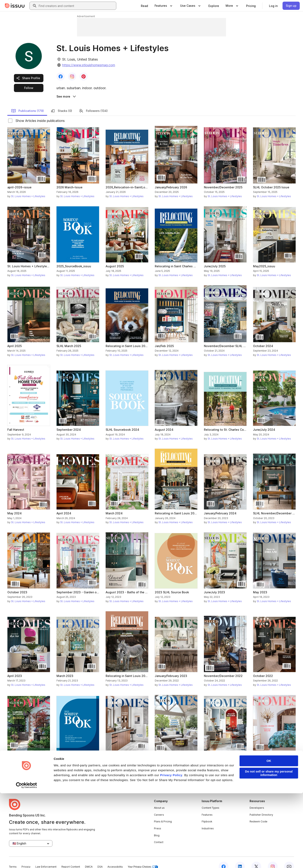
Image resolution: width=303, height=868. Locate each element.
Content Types (210, 799)
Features (207, 806)
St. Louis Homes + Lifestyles (28, 188)
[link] (144, 6)
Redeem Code (258, 813)
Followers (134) (93, 102)
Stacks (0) (61, 102)
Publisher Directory (261, 806)
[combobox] (77, 6)
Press (158, 820)
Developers (257, 799)
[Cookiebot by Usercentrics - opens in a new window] (27, 860)
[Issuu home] (15, 6)
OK (269, 836)
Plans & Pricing (163, 813)
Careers (159, 806)
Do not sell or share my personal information (269, 848)
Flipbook (207, 813)
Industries (208, 820)
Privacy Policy (171, 850)
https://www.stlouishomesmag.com (89, 65)
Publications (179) (27, 102)
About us (159, 799)
